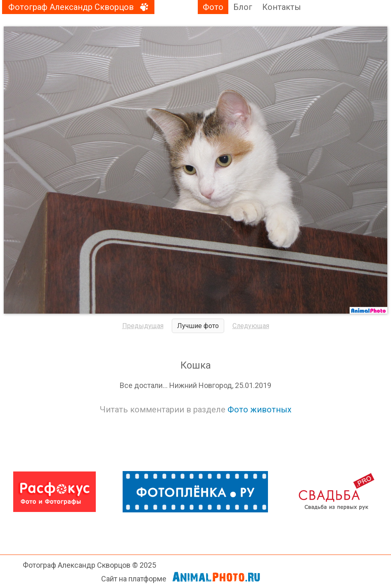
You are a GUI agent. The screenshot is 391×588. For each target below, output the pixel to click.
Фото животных (259, 409)
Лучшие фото (198, 326)
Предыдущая (143, 326)
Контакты (282, 7)
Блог (243, 7)
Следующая (251, 326)
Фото (213, 7)
